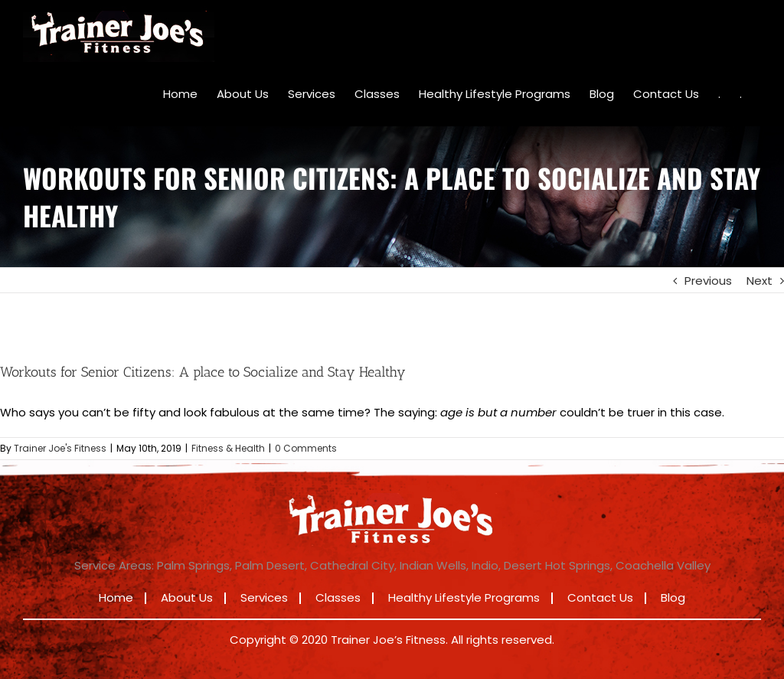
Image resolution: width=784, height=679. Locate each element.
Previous (708, 281)
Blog (673, 597)
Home (116, 597)
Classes (338, 597)
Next (759, 281)
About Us (187, 597)
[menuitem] (180, 94)
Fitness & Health (228, 448)
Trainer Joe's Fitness (60, 448)
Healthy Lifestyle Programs (464, 597)
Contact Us (600, 597)
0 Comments (306, 448)
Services (264, 597)
